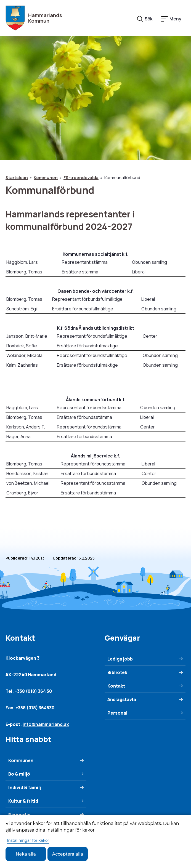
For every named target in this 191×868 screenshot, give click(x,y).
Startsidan (17, 178)
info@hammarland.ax (46, 724)
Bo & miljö (19, 774)
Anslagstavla (122, 699)
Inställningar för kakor (28, 840)
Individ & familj (25, 787)
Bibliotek (117, 672)
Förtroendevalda (81, 178)
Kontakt (116, 686)
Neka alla (26, 854)
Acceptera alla (68, 854)
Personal (117, 713)
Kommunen (46, 178)
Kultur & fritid (23, 801)
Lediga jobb (120, 659)
